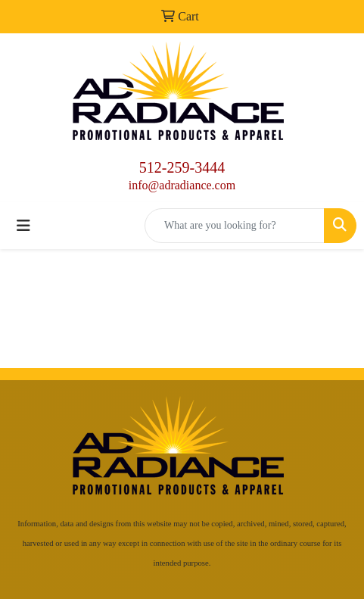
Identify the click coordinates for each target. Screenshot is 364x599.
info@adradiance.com (182, 185)
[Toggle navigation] (23, 226)
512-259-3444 (182, 167)
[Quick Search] (235, 226)
